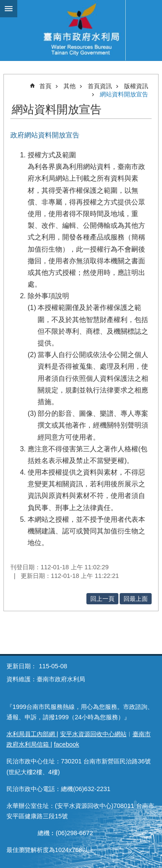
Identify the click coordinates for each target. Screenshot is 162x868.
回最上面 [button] (136, 599)
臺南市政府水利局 (81, 30)
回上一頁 (102, 599)
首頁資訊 (100, 86)
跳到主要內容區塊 (5, 5)
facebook (67, 744)
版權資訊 (136, 86)
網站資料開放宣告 (124, 94)
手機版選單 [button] (9, 9)
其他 (70, 86)
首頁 (45, 86)
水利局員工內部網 (32, 734)
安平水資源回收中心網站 (93, 734)
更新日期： (22, 666)
